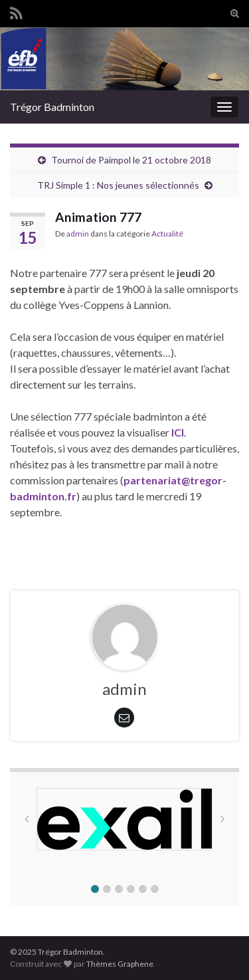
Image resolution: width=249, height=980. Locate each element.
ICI (178, 432)
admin (78, 234)
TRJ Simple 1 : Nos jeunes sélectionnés (118, 185)
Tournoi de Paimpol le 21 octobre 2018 (131, 160)
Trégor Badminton (52, 107)
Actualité (167, 234)
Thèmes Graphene (120, 964)
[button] (95, 889)
